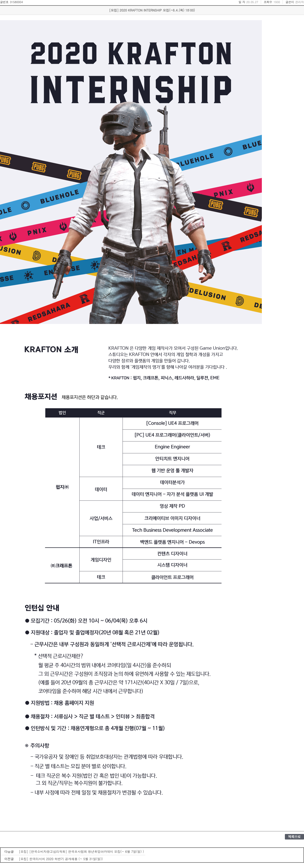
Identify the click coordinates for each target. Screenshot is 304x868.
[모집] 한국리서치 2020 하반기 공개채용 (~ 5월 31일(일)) (61, 859)
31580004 (16, 2)
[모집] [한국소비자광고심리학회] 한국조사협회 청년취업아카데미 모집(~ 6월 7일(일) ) (81, 851)
